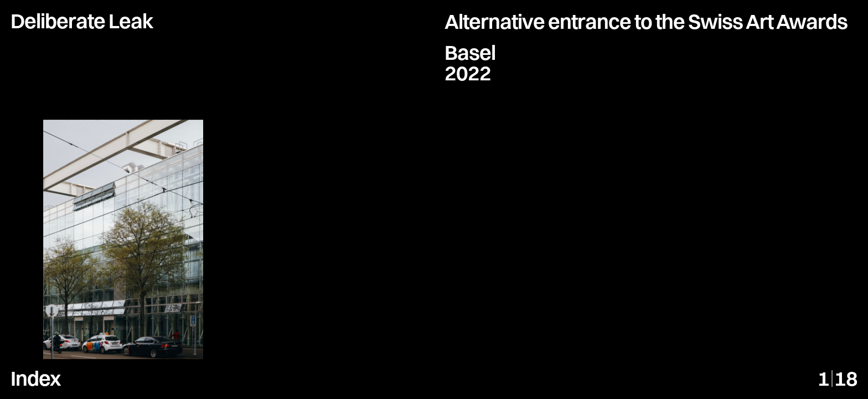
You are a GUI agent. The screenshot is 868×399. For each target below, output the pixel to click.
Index (35, 378)
